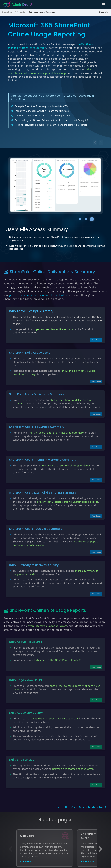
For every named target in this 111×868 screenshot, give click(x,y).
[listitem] (8, 12)
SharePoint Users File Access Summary (36, 391)
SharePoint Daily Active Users (30, 349)
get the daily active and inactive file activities (38, 292)
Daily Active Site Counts (26, 710)
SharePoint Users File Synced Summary (37, 424)
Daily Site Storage (22, 756)
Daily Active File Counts (26, 639)
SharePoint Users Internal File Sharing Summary (43, 456)
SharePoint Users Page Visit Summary (36, 526)
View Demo (96, 337)
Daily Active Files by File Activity (31, 308)
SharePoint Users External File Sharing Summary (43, 489)
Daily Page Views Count (26, 677)
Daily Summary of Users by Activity (34, 562)
